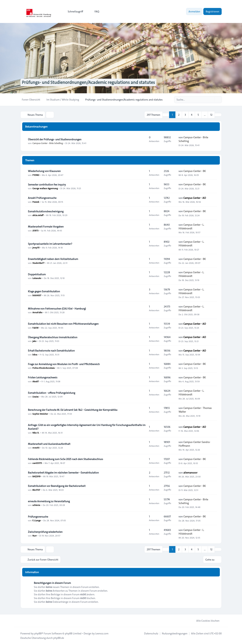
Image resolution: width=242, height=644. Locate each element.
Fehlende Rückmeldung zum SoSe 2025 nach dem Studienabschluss (65, 459)
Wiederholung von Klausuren (44, 171)
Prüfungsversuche (38, 517)
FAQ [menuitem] (94, 11)
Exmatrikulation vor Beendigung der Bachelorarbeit (57, 486)
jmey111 (36, 247)
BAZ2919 (36, 476)
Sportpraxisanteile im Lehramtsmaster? (50, 244)
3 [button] (185, 115)
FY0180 (36, 175)
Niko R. (36, 432)
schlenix (36, 505)
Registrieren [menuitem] (212, 11)
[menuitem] (74, 11)
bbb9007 (37, 295)
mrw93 (36, 448)
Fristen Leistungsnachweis (43, 377)
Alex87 (36, 381)
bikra (35, 354)
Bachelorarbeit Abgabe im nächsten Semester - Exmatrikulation (63, 473)
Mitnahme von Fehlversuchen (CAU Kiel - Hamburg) (57, 309)
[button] (218, 115)
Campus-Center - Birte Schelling (48, 143)
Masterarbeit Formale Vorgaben (46, 227)
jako (34, 341)
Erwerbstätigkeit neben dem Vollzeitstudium (53, 259)
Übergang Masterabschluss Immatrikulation (53, 337)
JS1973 (35, 230)
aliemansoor (190, 472)
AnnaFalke (37, 312)
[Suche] (211, 100)
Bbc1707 (36, 490)
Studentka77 (38, 263)
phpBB (38, 633)
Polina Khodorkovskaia (43, 368)
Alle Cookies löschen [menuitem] (205, 620)
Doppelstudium (37, 274)
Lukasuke (37, 278)
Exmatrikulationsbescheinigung (46, 211)
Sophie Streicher (40, 414)
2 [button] (179, 115)
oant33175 (37, 463)
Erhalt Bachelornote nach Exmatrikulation (51, 351)
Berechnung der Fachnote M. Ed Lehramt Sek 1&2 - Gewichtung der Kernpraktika (73, 410)
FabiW (35, 327)
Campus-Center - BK (195, 171)
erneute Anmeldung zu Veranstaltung (49, 501)
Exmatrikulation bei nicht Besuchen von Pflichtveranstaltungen (63, 324)
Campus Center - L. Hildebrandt (191, 227)
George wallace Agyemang (45, 188)
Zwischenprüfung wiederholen (45, 532)
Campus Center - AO (195, 198)
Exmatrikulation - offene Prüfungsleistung (52, 393)
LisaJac (36, 397)
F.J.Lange (37, 520)
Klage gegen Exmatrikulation (44, 291)
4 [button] (192, 115)
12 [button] (211, 115)
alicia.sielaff (38, 215)
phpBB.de (59, 638)
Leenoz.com (102, 633)
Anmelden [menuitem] (194, 11)
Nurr (35, 536)
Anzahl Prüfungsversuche (42, 198)
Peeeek (36, 202)
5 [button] (198, 115)
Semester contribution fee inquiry (47, 185)
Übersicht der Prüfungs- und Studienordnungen (55, 139)
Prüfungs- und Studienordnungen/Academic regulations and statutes (88, 83)
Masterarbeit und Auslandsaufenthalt (49, 444)
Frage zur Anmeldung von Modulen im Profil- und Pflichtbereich (64, 364)
